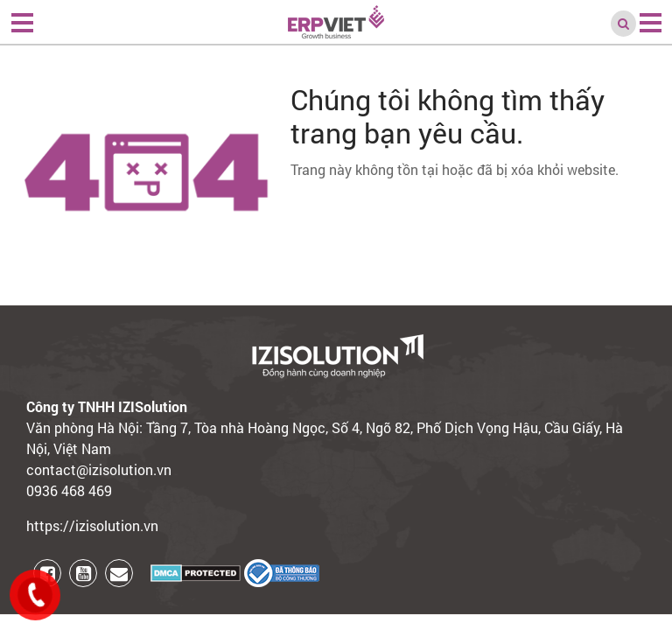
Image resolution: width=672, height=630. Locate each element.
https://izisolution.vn (92, 525)
